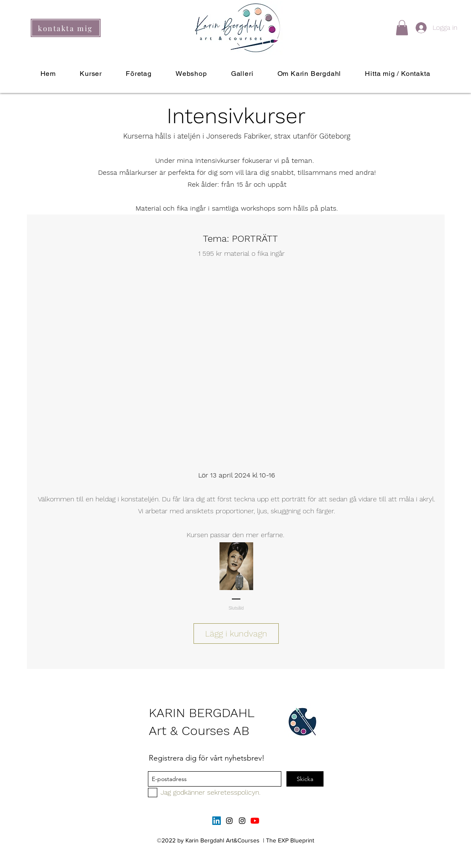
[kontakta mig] (66, 28)
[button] (402, 28)
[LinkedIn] (217, 821)
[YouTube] (255, 821)
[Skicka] (305, 779)
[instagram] (229, 821)
